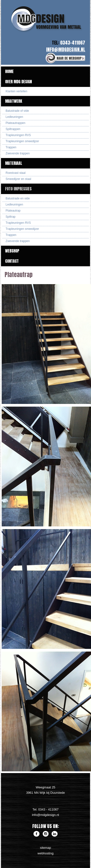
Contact (12, 261)
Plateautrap (13, 211)
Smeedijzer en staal (18, 179)
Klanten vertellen (16, 91)
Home (9, 71)
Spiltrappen (13, 129)
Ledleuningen (14, 117)
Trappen (11, 147)
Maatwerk (14, 101)
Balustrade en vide (18, 198)
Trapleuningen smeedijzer (22, 141)
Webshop (12, 251)
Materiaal (14, 163)
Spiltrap (11, 217)
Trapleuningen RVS (18, 135)
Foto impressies (18, 189)
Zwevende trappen (18, 153)
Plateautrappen (15, 123)
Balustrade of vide (17, 111)
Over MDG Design (18, 82)
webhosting (46, 853)
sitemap (46, 848)
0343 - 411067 (48, 809)
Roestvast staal (16, 173)
